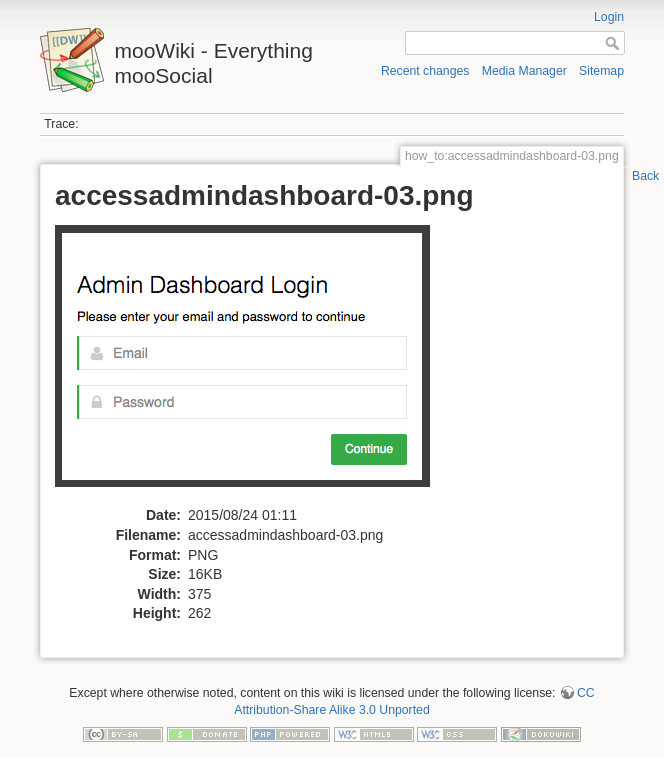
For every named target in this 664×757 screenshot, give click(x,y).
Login (609, 17)
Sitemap (601, 71)
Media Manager (524, 71)
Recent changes (425, 71)
